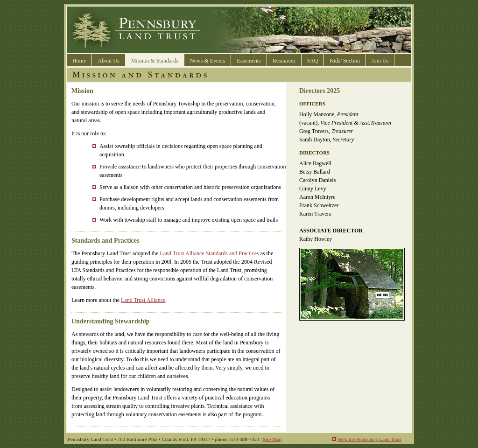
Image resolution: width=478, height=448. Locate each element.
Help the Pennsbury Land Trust (370, 439)
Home (79, 61)
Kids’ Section (345, 61)
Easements (249, 61)
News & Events (207, 61)
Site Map (272, 439)
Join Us (380, 61)
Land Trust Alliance (143, 300)
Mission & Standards (155, 61)
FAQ (313, 61)
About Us (108, 61)
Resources (284, 61)
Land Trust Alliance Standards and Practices (209, 253)
